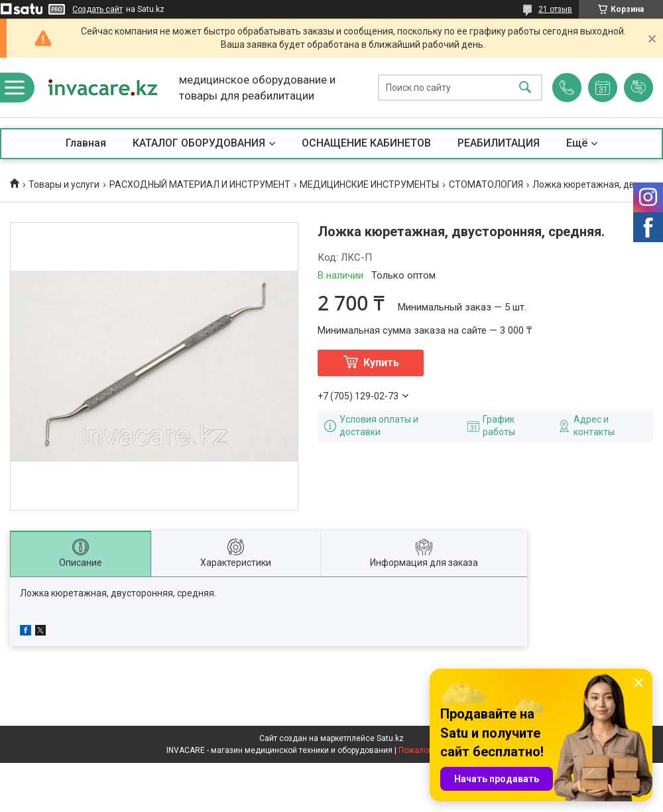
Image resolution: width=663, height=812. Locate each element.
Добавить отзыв (638, 88)
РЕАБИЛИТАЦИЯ (499, 143)
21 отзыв (555, 9)
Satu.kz (390, 738)
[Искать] (525, 88)
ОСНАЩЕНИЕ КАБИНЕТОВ (366, 143)
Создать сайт (97, 9)
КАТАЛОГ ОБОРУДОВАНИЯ (199, 143)
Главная (86, 143)
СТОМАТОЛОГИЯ (486, 184)
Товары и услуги (64, 184)
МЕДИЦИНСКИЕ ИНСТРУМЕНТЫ (369, 184)
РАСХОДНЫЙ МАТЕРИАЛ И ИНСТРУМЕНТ (200, 184)
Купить (381, 363)
